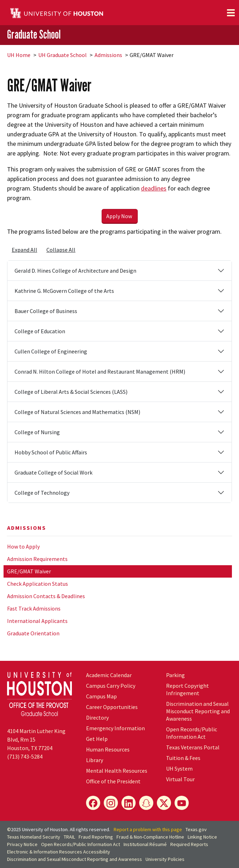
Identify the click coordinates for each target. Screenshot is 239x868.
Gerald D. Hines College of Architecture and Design (75, 271)
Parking (175, 675)
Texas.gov (196, 829)
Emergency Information (115, 728)
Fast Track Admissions (34, 608)
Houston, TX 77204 (30, 748)
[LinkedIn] (129, 803)
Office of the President (113, 781)
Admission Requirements (37, 559)
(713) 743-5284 (25, 756)
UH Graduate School (62, 55)
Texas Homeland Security (34, 837)
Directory (97, 717)
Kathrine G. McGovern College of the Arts (64, 291)
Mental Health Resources (117, 771)
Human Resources (108, 749)
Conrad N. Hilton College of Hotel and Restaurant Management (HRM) (100, 371)
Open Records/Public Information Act (192, 733)
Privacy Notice (22, 844)
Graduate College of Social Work (53, 472)
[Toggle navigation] (231, 13)
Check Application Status (38, 584)
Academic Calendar (109, 675)
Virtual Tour (180, 779)
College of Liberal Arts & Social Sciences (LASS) (71, 392)
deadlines (154, 188)
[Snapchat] (146, 803)
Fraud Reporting (96, 837)
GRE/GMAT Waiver (29, 571)
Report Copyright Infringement (187, 689)
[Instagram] (111, 803)
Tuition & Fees (183, 758)
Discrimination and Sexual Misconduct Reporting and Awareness (198, 711)
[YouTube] (182, 803)
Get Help (97, 739)
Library (95, 760)
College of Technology (42, 493)
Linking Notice (202, 837)
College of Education (40, 331)
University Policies (165, 859)
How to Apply (23, 546)
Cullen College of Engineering (51, 351)
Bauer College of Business (46, 311)
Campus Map (101, 696)
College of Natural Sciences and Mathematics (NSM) (77, 412)
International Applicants (37, 621)
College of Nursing (37, 432)
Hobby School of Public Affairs (51, 452)
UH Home (19, 55)
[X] (164, 803)
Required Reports (189, 844)
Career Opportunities (112, 707)
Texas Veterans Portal (193, 747)
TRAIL (69, 837)
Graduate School (34, 35)
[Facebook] (93, 803)
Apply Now (120, 216)
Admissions (108, 55)
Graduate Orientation (33, 633)
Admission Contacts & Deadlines (46, 596)
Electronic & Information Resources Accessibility (59, 852)
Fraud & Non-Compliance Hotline (150, 837)
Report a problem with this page (148, 829)
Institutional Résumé (145, 844)
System (179, 768)
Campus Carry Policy (111, 686)
